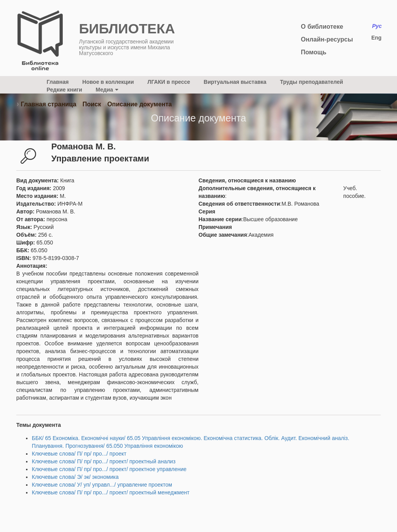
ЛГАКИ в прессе (169, 82)
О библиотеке (322, 27)
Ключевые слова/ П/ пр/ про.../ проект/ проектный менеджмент (111, 492)
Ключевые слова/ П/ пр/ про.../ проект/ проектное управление (109, 469)
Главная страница (48, 104)
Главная (58, 82)
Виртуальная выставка (235, 82)
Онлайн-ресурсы (327, 39)
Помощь (314, 52)
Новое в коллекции (108, 82)
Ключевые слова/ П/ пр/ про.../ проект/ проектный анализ (104, 461)
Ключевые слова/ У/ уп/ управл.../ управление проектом (102, 485)
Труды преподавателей (312, 82)
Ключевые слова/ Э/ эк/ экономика (75, 477)
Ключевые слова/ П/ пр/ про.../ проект (79, 454)
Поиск (92, 104)
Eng (376, 38)
